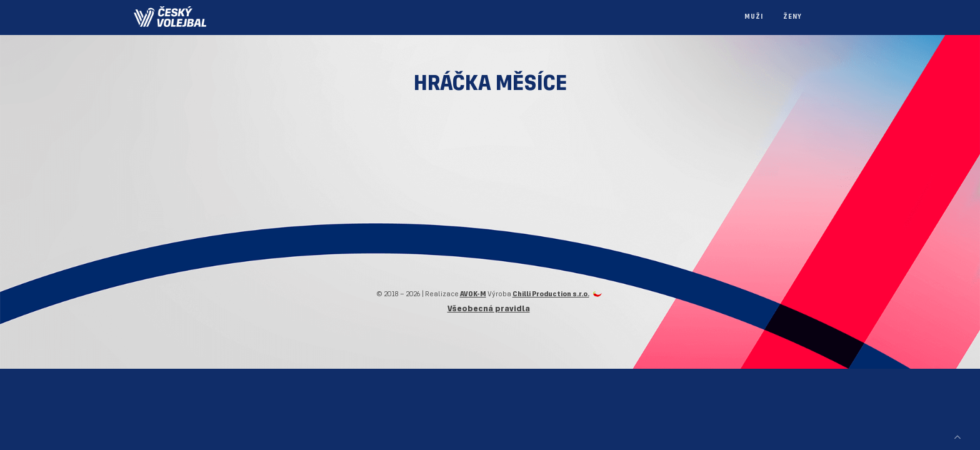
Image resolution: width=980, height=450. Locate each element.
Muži (754, 17)
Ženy (792, 17)
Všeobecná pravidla (489, 309)
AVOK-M (473, 294)
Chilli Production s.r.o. (551, 294)
